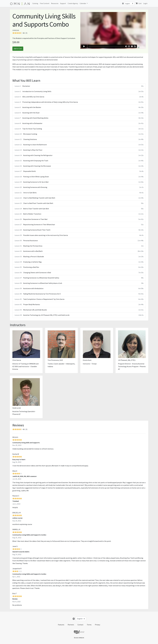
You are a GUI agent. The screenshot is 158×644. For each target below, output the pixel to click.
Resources (55, 3)
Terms (89, 625)
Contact (80, 625)
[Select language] (129, 4)
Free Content (45, 3)
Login (145, 3)
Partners (71, 625)
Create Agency (73, 3)
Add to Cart (18, 49)
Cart (139, 3)
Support (63, 3)
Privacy (98, 625)
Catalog (35, 3)
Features (61, 625)
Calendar (83, 3)
